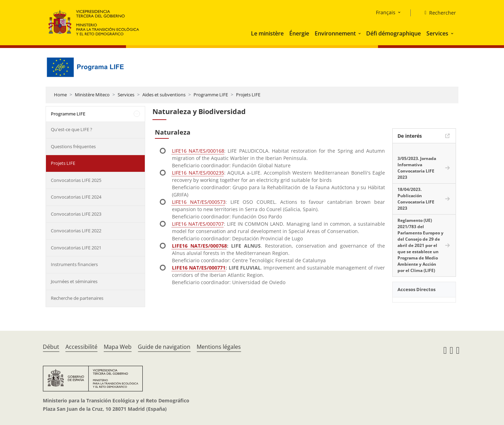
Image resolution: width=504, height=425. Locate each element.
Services (437, 33)
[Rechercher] (438, 13)
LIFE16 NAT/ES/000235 (198, 173)
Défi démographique (393, 33)
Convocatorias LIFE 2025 (76, 180)
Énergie (299, 33)
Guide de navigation (164, 347)
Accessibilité (81, 347)
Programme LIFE (211, 95)
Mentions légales (219, 347)
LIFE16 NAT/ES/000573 (199, 202)
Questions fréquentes (73, 146)
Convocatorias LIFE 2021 (76, 248)
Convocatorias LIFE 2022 (76, 231)
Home (60, 95)
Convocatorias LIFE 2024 (76, 197)
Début (51, 347)
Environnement (335, 33)
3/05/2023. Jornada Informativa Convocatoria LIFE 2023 (417, 168)
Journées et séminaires (74, 281)
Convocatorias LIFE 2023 (76, 214)
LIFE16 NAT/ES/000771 (199, 268)
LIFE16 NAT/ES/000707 (198, 224)
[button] (360, 33)
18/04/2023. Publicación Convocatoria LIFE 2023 (416, 199)
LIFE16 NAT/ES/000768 (199, 246)
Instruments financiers (74, 264)
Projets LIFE (248, 95)
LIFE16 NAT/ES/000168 (198, 151)
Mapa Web (118, 347)
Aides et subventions (164, 95)
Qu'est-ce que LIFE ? (72, 129)
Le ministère (267, 33)
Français (386, 12)
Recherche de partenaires (77, 298)
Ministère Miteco (92, 95)
